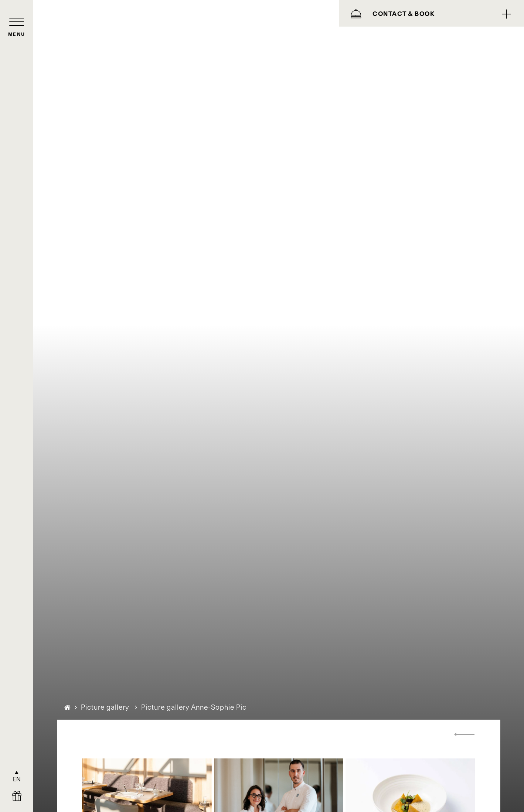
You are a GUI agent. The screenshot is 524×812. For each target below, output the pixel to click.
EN (17, 779)
